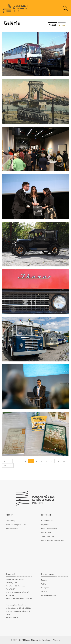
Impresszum (46, 532)
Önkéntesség (11, 521)
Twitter (44, 584)
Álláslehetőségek (12, 528)
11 (64, 461)
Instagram (45, 588)
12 (5, 465)
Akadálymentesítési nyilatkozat (53, 540)
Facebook (45, 580)
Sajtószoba (45, 525)
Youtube (44, 592)
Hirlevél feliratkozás (49, 596)
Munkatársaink (47, 521)
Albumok (53, 25)
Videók (62, 25)
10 (58, 461)
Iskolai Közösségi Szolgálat (16, 525)
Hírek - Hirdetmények (49, 528)
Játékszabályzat (48, 536)
